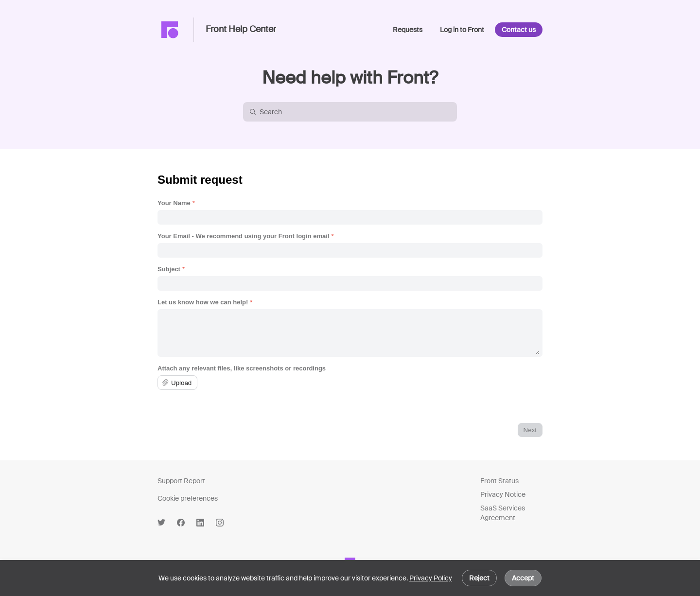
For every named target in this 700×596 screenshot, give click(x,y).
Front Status (499, 481)
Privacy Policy (431, 578)
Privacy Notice (503, 494)
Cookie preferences (188, 498)
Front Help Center (241, 30)
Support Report (181, 481)
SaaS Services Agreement (503, 513)
